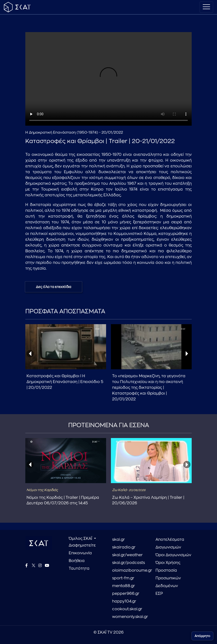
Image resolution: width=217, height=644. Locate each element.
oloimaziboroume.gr (130, 570)
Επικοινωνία (80, 553)
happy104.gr (124, 601)
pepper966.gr (126, 594)
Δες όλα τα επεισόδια (54, 287)
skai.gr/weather (127, 555)
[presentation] (30, 354)
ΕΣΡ (159, 594)
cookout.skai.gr (127, 609)
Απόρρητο (202, 636)
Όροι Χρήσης (168, 563)
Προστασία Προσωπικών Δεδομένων (168, 578)
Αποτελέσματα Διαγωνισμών (170, 543)
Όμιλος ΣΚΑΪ (81, 539)
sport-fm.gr (123, 578)
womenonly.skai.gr (130, 617)
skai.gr (119, 540)
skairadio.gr (124, 547)
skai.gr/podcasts (129, 563)
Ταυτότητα (79, 569)
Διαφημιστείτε (82, 545)
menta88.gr (124, 586)
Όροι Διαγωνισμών (173, 555)
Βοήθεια (77, 561)
